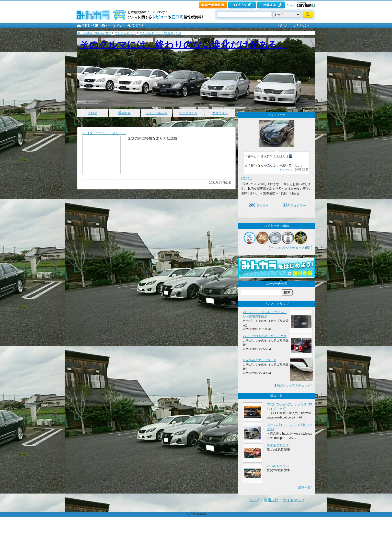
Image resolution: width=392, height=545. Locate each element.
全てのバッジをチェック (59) (291, 248)
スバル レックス (278, 466)
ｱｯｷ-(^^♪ (246, 178)
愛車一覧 (304, 487)
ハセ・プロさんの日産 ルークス (265, 336)
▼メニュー (220, 113)
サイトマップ (294, 500)
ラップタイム (188, 113)
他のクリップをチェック (294, 385)
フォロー (259, 205)
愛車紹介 (124, 113)
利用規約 (271, 500)
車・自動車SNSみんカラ (94, 33)
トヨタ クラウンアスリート (104, 133)
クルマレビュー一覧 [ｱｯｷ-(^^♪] (160, 33)
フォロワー (294, 205)
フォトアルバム (156, 113)
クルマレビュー (125, 33)
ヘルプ (291, 5)
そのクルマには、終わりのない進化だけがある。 (183, 45)
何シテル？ (286, 170)
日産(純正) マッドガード (260, 360)
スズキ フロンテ (278, 445)
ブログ (93, 113)
